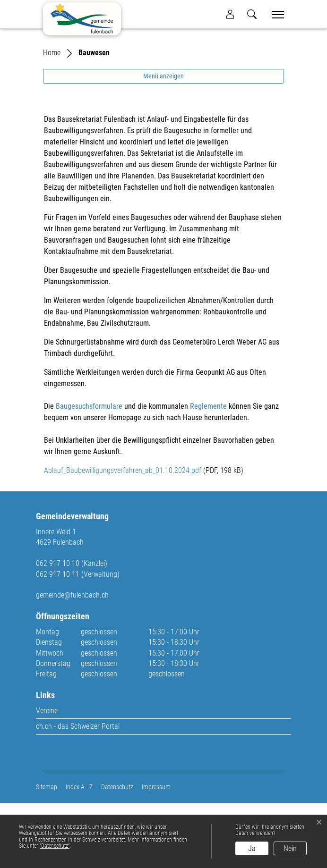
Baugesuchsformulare (89, 471)
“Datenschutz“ (55, 846)
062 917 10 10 (58, 628)
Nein (290, 848)
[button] (252, 14)
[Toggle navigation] (275, 15)
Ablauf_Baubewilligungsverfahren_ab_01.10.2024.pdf (123, 535)
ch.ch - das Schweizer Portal (78, 792)
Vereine (47, 776)
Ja (252, 848)
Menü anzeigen (163, 141)
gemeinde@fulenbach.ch (72, 661)
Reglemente (208, 471)
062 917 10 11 (58, 639)
